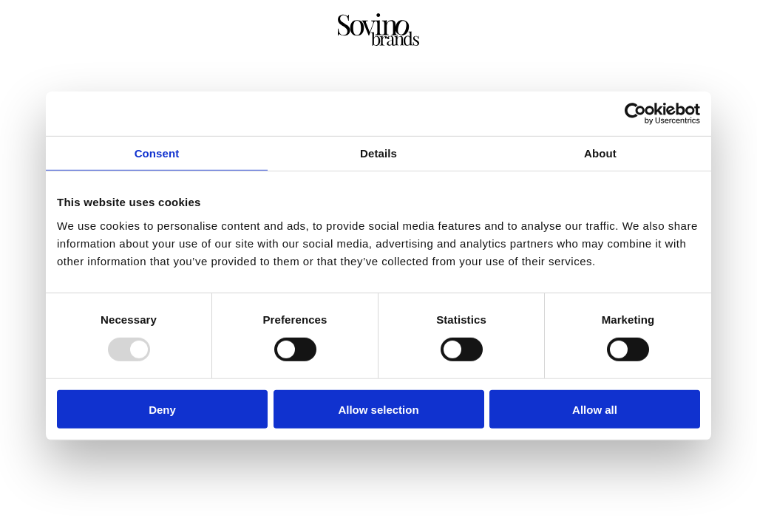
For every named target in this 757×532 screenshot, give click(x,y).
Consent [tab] (157, 153)
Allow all (595, 409)
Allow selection (378, 409)
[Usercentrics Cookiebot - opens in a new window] (635, 114)
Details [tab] (378, 153)
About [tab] (600, 153)
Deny (162, 409)
